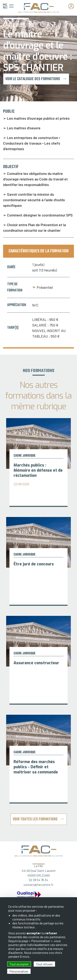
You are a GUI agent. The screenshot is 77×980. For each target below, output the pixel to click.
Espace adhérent (72, 6)
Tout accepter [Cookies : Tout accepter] (19, 964)
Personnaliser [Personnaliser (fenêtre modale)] (19, 971)
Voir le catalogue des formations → (36, 79)
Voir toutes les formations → (39, 819)
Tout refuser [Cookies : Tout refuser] (44, 964)
